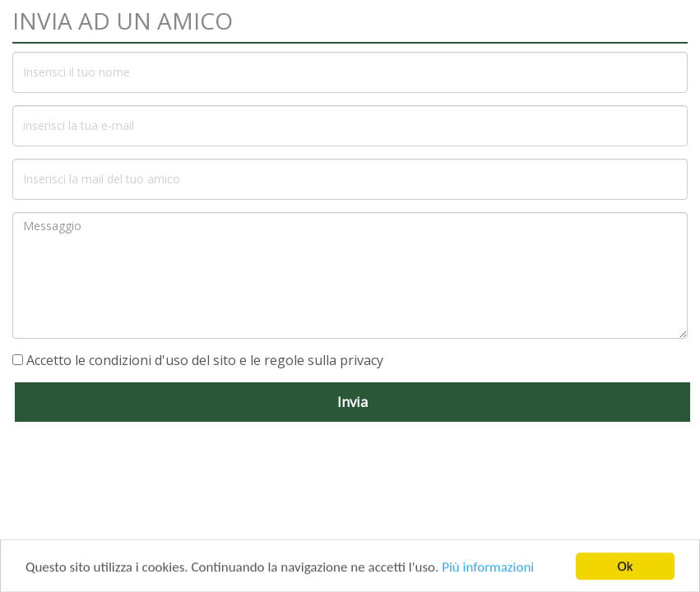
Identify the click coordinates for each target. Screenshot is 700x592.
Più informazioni (488, 570)
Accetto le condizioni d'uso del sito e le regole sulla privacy (205, 360)
